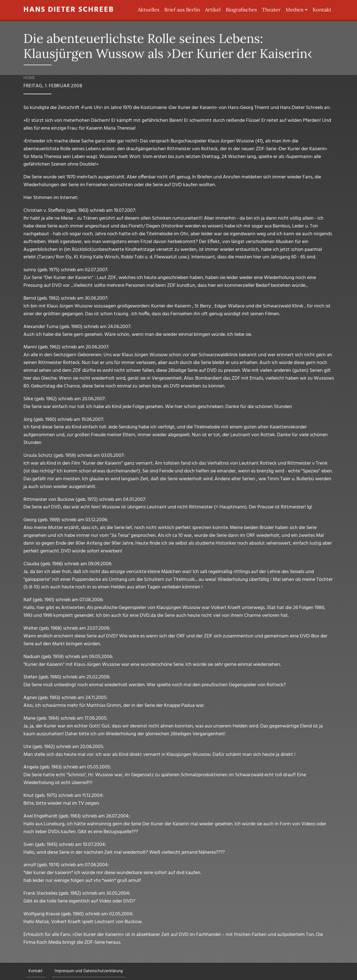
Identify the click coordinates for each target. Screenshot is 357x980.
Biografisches (241, 10)
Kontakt (322, 10)
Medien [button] (295, 10)
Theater (271, 10)
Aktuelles (149, 10)
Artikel (213, 10)
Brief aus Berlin (182, 10)
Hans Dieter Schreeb (69, 10)
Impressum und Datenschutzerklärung (89, 971)
